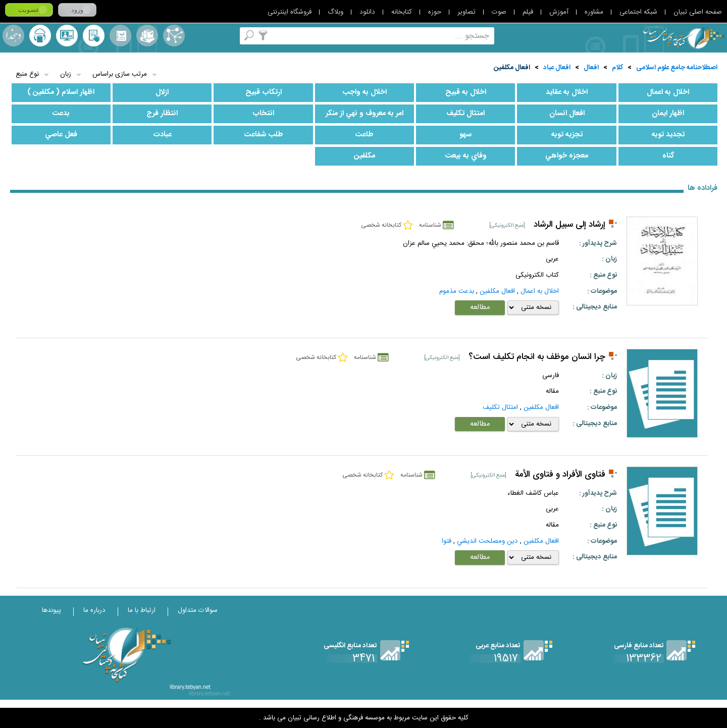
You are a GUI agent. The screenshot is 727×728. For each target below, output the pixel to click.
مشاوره (594, 12)
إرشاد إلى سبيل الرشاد (569, 225)
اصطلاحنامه (174, 36)
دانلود (367, 12)
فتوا (447, 541)
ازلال (162, 92)
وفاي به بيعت (466, 156)
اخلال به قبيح (466, 92)
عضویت (29, 10)
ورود (77, 10)
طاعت (364, 135)
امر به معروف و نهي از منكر (365, 114)
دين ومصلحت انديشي (487, 541)
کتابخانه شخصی (94, 36)
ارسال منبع (40, 36)
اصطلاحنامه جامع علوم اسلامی (677, 68)
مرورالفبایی (120, 36)
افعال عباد (557, 68)
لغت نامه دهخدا (13, 36)
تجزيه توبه (567, 135)
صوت (499, 12)
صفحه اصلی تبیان (698, 12)
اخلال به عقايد (567, 92)
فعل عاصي (61, 135)
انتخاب (263, 114)
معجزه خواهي (567, 156)
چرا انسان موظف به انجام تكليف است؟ (537, 357)
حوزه (435, 12)
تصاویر (466, 12)
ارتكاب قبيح (264, 92)
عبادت (162, 135)
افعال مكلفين (512, 68)
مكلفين (365, 156)
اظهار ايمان (668, 114)
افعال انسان (567, 114)
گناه (668, 156)
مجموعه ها (147, 36)
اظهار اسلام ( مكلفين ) (61, 92)
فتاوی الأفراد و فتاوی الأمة (560, 475)
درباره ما (94, 610)
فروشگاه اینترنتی (290, 12)
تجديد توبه (668, 135)
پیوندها (51, 610)
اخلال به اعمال (668, 92)
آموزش (559, 12)
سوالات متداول (198, 610)
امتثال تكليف (465, 114)
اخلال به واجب (365, 92)
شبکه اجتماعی (638, 12)
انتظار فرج (162, 114)
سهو (465, 135)
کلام (617, 68)
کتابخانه (402, 12)
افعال (591, 68)
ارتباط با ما (142, 610)
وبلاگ (335, 12)
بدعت (61, 114)
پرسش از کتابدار (67, 36)
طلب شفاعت (264, 135)
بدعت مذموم (457, 291)
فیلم (528, 12)
